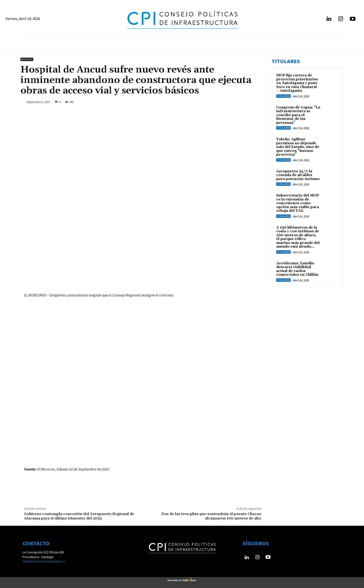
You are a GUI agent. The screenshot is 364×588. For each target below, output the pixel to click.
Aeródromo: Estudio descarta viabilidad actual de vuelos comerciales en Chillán (297, 269)
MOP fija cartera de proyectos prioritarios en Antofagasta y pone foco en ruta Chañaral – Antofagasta (297, 83)
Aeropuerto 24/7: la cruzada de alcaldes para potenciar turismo (298, 175)
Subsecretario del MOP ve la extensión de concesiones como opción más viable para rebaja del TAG (298, 203)
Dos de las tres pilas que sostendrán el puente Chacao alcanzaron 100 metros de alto (211, 516)
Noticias (27, 59)
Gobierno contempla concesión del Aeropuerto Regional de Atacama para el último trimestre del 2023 (79, 516)
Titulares (283, 96)
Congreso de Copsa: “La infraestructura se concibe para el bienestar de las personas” (298, 115)
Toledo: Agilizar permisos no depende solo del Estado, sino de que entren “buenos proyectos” (298, 147)
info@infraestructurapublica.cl (44, 561)
